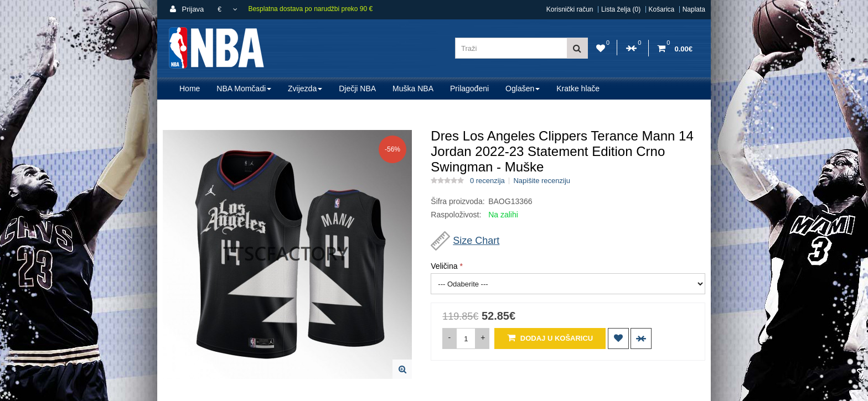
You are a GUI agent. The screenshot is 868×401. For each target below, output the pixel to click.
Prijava (187, 9)
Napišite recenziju (542, 181)
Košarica (662, 9)
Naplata (694, 9)
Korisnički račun (570, 9)
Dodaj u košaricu (550, 338)
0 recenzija (487, 181)
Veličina (444, 266)
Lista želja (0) (621, 9)
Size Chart (476, 241)
